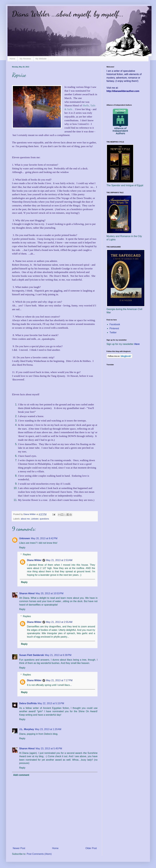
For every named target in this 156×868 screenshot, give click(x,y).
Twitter (113, 332)
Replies (27, 554)
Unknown (25, 538)
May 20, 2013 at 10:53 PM (49, 593)
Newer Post (19, 848)
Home (12, 59)
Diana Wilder (34, 560)
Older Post (91, 848)
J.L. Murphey (27, 729)
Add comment (21, 775)
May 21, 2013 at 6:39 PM (58, 655)
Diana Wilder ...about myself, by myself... (68, 14)
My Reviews (25, 59)
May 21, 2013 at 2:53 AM (59, 560)
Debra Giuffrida (28, 703)
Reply (22, 548)
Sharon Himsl (27, 593)
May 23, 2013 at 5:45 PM (49, 749)
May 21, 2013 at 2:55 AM (59, 622)
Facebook (115, 324)
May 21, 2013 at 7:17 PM (59, 680)
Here (137, 344)
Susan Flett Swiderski (32, 655)
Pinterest (114, 328)
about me (25, 519)
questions (44, 519)
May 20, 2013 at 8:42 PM (44, 538)
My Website (41, 59)
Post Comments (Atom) (39, 854)
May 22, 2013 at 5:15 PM (51, 703)
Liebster (35, 519)
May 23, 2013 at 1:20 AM (48, 729)
